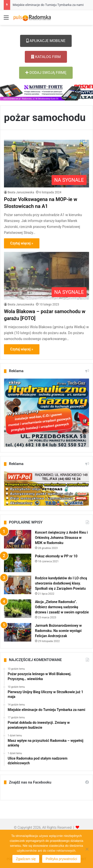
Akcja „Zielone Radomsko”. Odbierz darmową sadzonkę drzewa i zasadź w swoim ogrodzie (62, 607)
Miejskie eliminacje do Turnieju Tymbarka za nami (48, 5)
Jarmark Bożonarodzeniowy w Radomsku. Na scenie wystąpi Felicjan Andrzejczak (58, 631)
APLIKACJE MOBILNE (46, 41)
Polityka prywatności (61, 859)
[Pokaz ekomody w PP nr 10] (18, 563)
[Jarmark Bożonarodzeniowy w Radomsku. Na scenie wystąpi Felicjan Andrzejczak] (18, 632)
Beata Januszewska (21, 192)
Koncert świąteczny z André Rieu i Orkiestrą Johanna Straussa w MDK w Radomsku (61, 538)
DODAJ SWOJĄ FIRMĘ (46, 73)
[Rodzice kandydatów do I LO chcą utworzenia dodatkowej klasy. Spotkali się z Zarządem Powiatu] (18, 585)
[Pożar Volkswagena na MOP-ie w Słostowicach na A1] (46, 164)
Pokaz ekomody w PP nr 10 (56, 556)
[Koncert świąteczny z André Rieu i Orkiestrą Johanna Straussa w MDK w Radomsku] (18, 539)
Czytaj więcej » (22, 243)
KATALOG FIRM (46, 57)
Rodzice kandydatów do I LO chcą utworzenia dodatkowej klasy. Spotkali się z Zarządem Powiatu (61, 583)
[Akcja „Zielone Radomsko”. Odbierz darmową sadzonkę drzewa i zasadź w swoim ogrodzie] (18, 609)
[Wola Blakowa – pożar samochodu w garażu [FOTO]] (46, 276)
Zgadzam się (26, 859)
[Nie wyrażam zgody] (87, 849)
